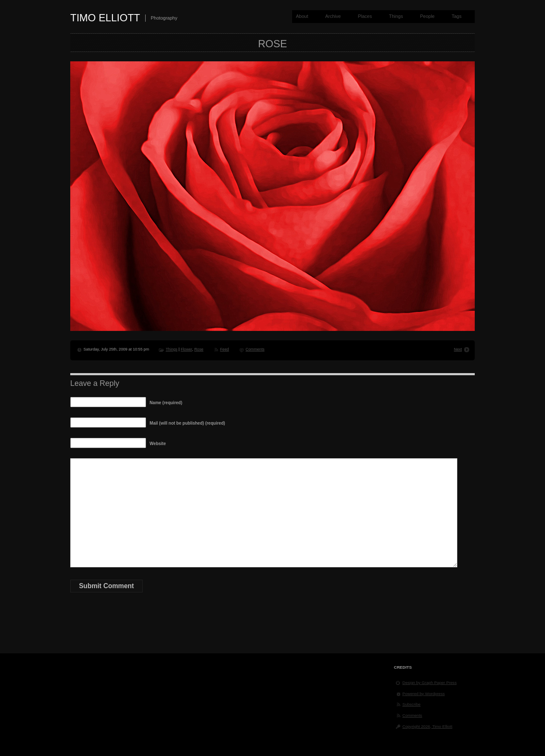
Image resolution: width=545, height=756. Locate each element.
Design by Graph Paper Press (429, 683)
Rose (199, 349)
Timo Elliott (105, 18)
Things (396, 16)
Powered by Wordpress (424, 694)
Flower (186, 349)
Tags (457, 16)
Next (458, 349)
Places (365, 16)
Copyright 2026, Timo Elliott (427, 726)
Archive (333, 16)
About (302, 16)
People (427, 16)
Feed (225, 349)
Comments (255, 349)
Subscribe (412, 704)
